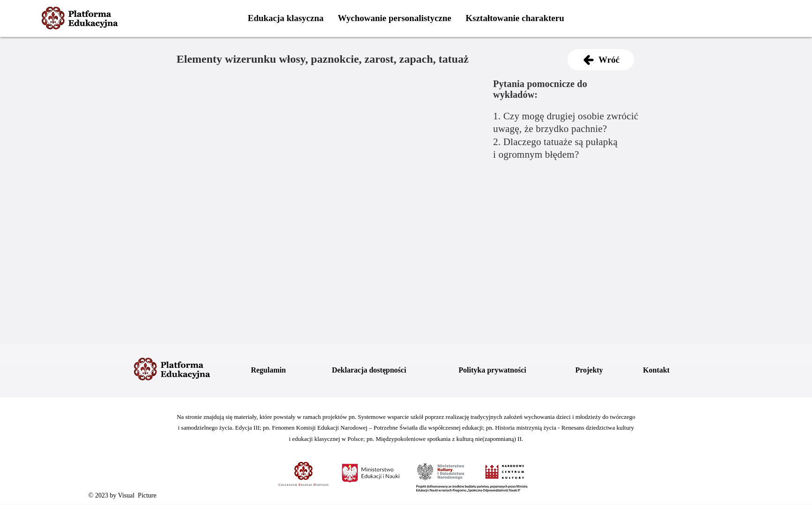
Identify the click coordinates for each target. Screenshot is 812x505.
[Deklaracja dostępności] (369, 370)
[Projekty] (589, 370)
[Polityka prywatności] (492, 370)
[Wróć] (601, 60)
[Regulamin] (268, 370)
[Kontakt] (656, 370)
